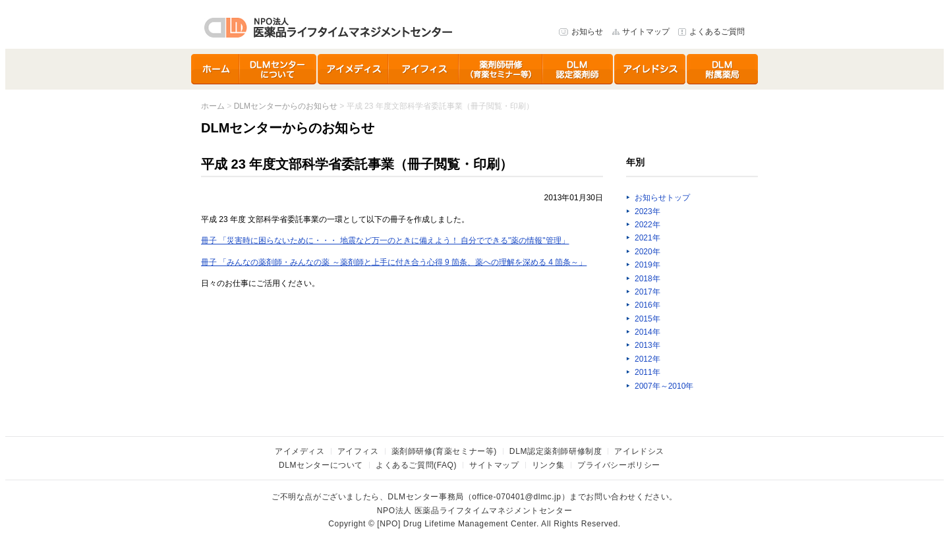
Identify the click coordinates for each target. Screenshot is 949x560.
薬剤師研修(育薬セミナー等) (444, 451)
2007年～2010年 (664, 386)
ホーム (216, 69)
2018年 (647, 279)
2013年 (647, 345)
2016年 (647, 305)
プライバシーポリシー (619, 465)
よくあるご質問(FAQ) (416, 465)
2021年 (647, 238)
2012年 (647, 359)
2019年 (647, 265)
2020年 (647, 252)
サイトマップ (646, 32)
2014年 (647, 332)
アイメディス (353, 69)
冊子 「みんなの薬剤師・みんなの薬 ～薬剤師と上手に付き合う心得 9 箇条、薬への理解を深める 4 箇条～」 (394, 262)
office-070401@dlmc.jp (516, 497)
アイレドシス (650, 69)
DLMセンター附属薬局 (722, 69)
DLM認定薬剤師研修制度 (579, 69)
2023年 (647, 211)
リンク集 (548, 465)
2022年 (647, 225)
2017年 (647, 292)
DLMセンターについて (279, 69)
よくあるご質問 (717, 32)
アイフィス (424, 69)
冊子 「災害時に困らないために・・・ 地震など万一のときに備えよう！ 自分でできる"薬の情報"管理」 (385, 240)
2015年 (647, 319)
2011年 (647, 372)
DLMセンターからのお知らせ (286, 106)
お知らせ (587, 32)
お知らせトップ (662, 198)
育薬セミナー (501, 69)
